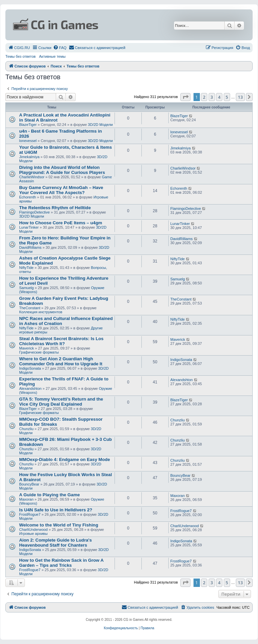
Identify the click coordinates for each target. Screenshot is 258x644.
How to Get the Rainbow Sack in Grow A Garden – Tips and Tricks (61, 563)
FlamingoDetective (34, 212)
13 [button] (240, 97)
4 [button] (219, 97)
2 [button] (204, 97)
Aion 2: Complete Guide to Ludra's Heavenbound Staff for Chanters (55, 543)
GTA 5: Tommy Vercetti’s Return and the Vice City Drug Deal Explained (61, 402)
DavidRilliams (30, 247)
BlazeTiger (28, 125)
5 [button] (227, 97)
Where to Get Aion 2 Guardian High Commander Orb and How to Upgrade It (61, 361)
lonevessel (28, 141)
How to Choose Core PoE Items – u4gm (61, 223)
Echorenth (28, 197)
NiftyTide (26, 268)
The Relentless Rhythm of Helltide (55, 208)
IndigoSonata (30, 368)
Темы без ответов (20, 56)
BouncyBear (29, 484)
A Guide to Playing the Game (50, 495)
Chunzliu (26, 429)
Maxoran (26, 499)
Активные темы (52, 56)
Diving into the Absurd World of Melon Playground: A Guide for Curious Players (62, 170)
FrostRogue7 (30, 514)
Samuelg (26, 288)
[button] (185, 97)
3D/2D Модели (100, 125)
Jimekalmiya (29, 157)
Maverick (27, 348)
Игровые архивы (33, 534)
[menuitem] (19, 48)
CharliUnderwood (33, 530)
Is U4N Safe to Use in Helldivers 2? (56, 510)
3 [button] (212, 97)
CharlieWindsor (32, 177)
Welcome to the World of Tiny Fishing (59, 525)
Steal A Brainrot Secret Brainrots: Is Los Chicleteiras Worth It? (61, 341)
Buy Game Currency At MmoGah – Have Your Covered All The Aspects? (61, 190)
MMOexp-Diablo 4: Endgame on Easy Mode (64, 459)
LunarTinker (29, 227)
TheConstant (30, 308)
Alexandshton (30, 388)
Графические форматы (39, 352)
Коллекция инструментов (41, 312)
